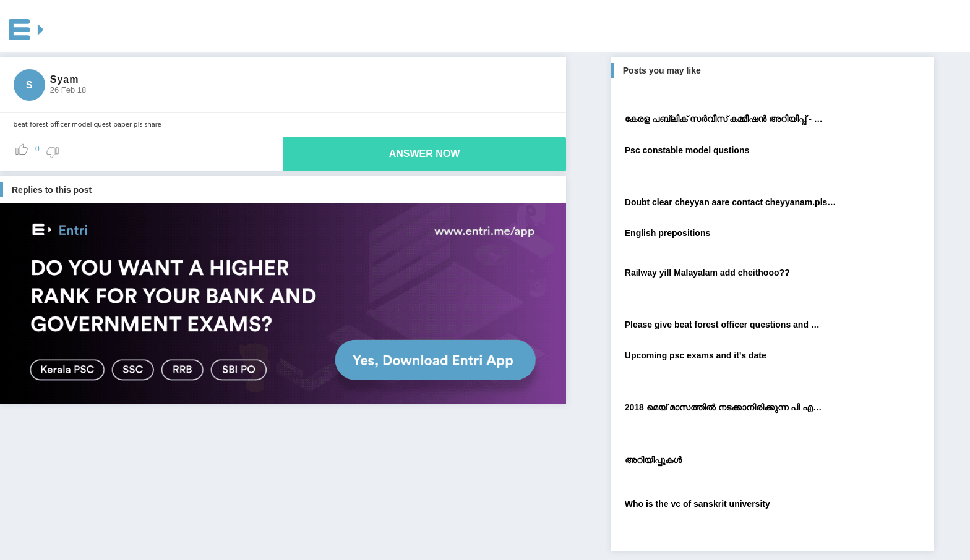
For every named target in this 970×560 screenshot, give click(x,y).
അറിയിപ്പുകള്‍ (653, 460)
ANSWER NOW (425, 154)
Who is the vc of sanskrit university (697, 504)
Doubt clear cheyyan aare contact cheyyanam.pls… (731, 202)
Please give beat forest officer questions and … (722, 325)
